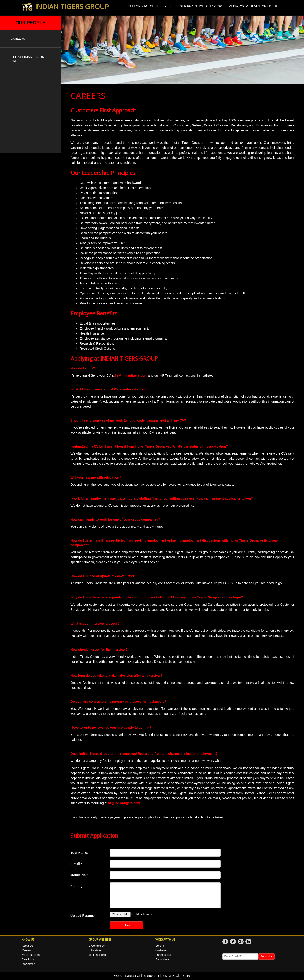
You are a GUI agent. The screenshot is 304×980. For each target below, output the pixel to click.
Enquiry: (77, 886)
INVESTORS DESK (264, 6)
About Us (27, 946)
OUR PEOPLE (216, 6)
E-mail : (76, 864)
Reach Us (28, 959)
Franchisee (162, 959)
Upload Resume (83, 916)
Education (95, 950)
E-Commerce (97, 946)
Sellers (160, 946)
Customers (162, 950)
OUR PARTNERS (191, 6)
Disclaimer (28, 964)
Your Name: (79, 853)
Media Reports (31, 955)
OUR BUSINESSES (163, 6)
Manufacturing (97, 955)
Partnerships (163, 955)
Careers (27, 950)
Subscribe (266, 956)
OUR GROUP (138, 6)
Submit (126, 925)
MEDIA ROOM (239, 6)
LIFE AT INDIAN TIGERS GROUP (27, 59)
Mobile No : (79, 875)
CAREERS (18, 39)
